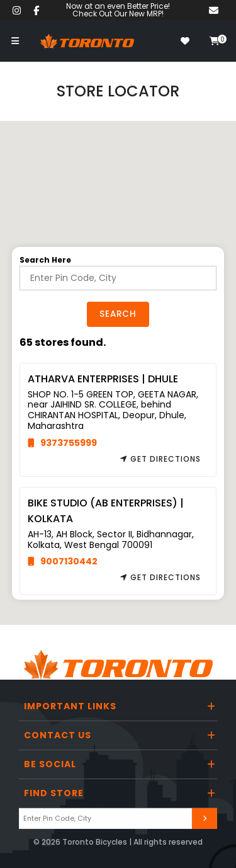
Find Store (54, 793)
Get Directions (160, 459)
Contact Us (58, 735)
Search (118, 314)
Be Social (50, 764)
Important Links (70, 706)
